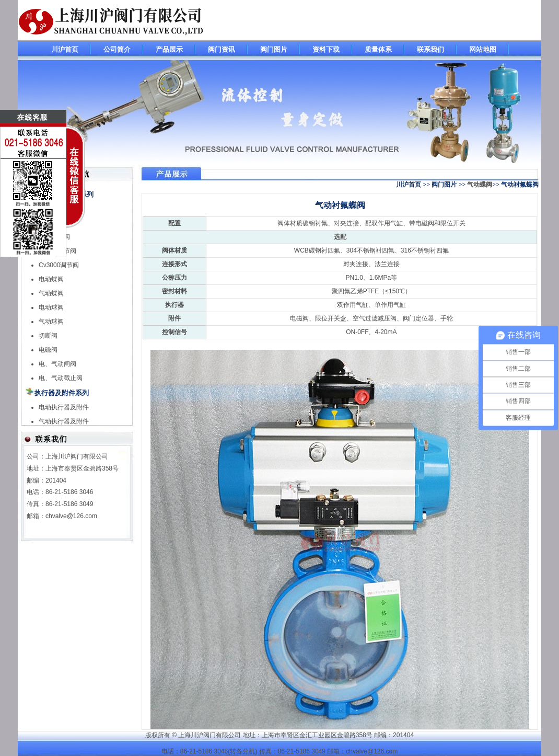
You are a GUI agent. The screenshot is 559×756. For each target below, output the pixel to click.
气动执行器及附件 (64, 421)
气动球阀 (51, 322)
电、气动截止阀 (61, 378)
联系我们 (430, 49)
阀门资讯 (222, 49)
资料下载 (326, 49)
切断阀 (48, 336)
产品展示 (169, 49)
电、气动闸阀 (57, 364)
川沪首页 (65, 49)
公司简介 (117, 49)
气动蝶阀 (480, 185)
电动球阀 (51, 307)
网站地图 (483, 49)
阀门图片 (274, 49)
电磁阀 (48, 350)
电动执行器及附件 (64, 407)
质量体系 (378, 49)
